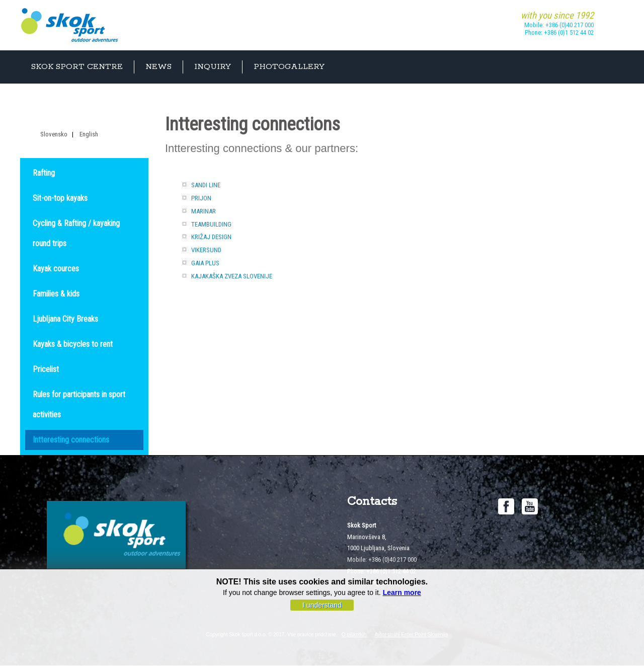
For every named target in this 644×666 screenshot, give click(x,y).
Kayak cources (56, 269)
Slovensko (54, 134)
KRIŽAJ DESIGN (211, 237)
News (158, 67)
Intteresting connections (71, 440)
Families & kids (56, 294)
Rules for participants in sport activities (79, 404)
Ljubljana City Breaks (65, 319)
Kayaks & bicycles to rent (73, 344)
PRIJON (201, 198)
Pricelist (46, 369)
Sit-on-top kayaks (60, 198)
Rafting (44, 173)
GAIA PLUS (205, 263)
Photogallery (289, 67)
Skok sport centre (77, 67)
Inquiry (213, 67)
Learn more (402, 594)
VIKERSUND (206, 250)
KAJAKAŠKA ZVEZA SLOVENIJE (232, 276)
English (89, 134)
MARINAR (204, 211)
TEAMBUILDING (211, 224)
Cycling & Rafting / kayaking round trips (76, 233)
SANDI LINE (206, 185)
